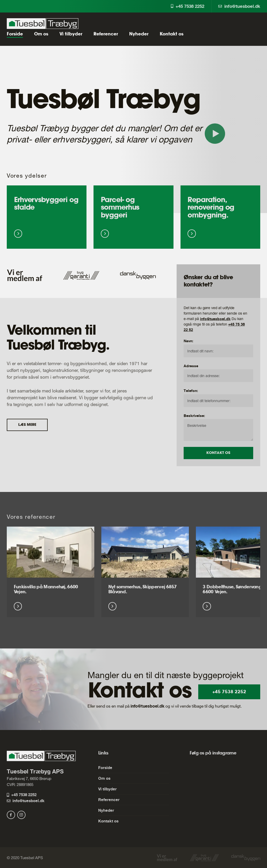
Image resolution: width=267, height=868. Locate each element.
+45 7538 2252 (188, 6)
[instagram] (21, 815)
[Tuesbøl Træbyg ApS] (43, 24)
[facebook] (11, 815)
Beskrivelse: (194, 416)
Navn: (188, 341)
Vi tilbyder (71, 34)
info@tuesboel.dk (239, 6)
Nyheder (139, 34)
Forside (15, 34)
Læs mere (27, 425)
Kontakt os (172, 34)
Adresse (191, 366)
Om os (41, 34)
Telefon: (191, 391)
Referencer (106, 34)
